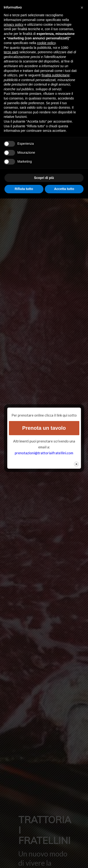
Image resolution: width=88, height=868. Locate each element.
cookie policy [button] (46, 43)
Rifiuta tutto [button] (24, 189)
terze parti (11, 52)
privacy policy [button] (14, 25)
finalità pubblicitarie (55, 75)
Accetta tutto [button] (64, 189)
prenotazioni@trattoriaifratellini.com (44, 453)
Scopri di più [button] (44, 178)
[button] (82, 8)
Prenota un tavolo (44, 428)
